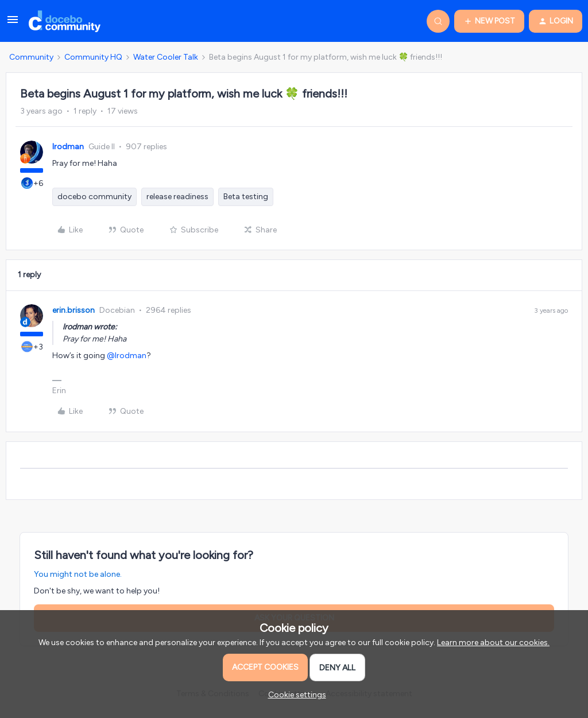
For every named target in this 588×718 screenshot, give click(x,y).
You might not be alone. (78, 574)
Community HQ (93, 57)
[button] (13, 24)
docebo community (94, 197)
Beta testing (246, 197)
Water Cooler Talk (166, 57)
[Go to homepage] (65, 21)
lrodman (68, 147)
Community (31, 57)
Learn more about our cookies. (493, 643)
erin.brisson (73, 310)
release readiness (177, 197)
